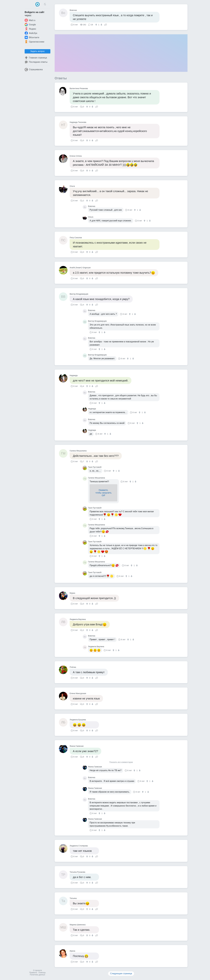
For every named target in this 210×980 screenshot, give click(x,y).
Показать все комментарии (121, 762)
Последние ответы (36, 62)
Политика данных (37, 975)
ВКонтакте (32, 37)
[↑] (96, 25)
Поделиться (106, 24)
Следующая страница (121, 974)
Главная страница (36, 58)
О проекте (37, 970)
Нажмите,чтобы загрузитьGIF (104, 493)
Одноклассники (34, 42)
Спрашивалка (34, 70)
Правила (33, 972)
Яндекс (30, 29)
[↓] (101, 25)
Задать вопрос (37, 51)
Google (30, 25)
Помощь (42, 972)
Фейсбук (31, 33)
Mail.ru (30, 20)
